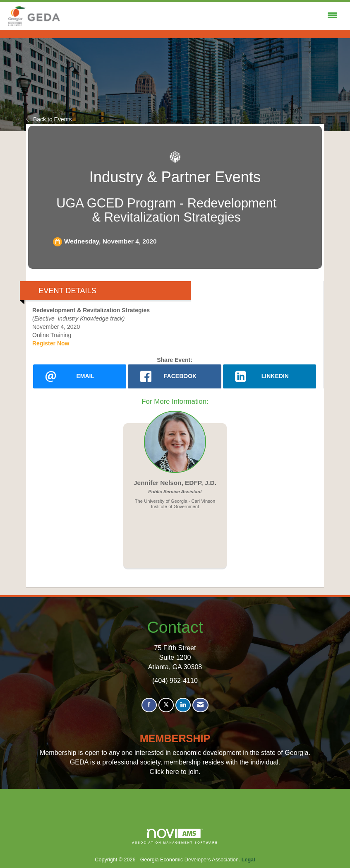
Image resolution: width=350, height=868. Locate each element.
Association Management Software (175, 836)
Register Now (51, 343)
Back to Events (49, 119)
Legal (248, 860)
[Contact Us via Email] (200, 705)
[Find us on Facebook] (149, 705)
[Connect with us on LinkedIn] (183, 705)
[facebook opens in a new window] (174, 376)
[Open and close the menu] (202, 16)
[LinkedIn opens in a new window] (270, 376)
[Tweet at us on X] (166, 705)
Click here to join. (175, 772)
